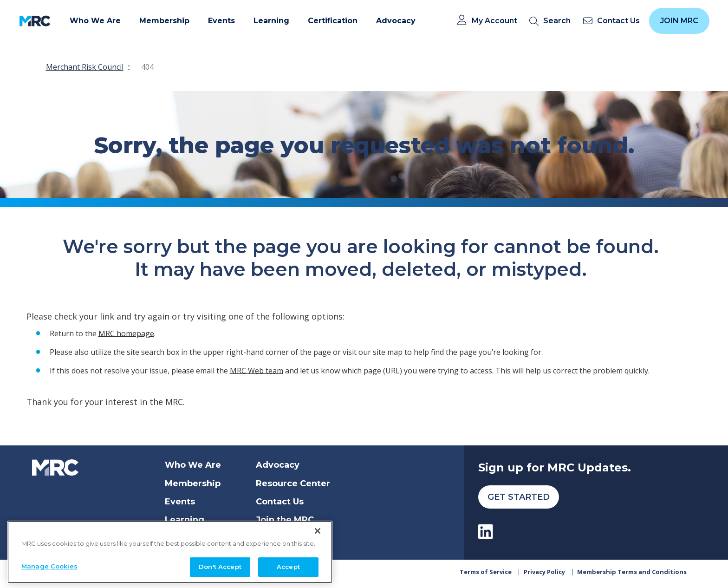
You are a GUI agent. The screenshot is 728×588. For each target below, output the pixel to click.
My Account (494, 21)
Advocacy (278, 465)
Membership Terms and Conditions (632, 575)
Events (180, 502)
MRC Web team (257, 370)
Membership (193, 483)
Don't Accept (220, 567)
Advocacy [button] (396, 21)
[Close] (318, 531)
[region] (170, 552)
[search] (552, 21)
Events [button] (221, 21)
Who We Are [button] (95, 21)
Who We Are (193, 465)
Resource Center (293, 483)
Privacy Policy (544, 575)
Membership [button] (164, 21)
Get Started (519, 497)
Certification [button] (333, 21)
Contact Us (280, 502)
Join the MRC (285, 520)
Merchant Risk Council (85, 67)
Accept (288, 567)
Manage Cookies (49, 566)
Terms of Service (486, 575)
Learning (185, 520)
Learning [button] (271, 21)
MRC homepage (126, 333)
